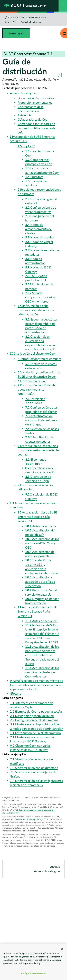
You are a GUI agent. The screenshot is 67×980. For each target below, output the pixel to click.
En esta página (16, 33)
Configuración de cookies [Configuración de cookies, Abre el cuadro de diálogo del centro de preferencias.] (33, 973)
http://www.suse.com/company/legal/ (28, 819)
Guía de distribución (31, 22)
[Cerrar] (62, 949)
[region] (33, 962)
